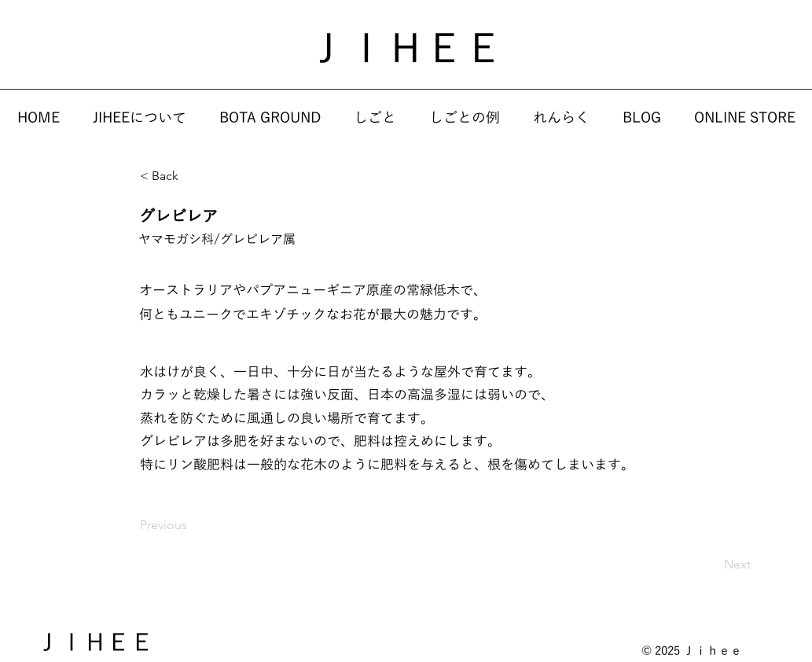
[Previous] (192, 525)
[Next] (711, 565)
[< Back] (192, 177)
